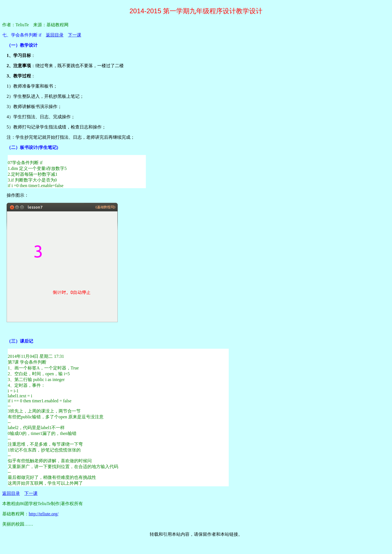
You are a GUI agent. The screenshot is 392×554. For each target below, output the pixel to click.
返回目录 (55, 35)
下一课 (75, 35)
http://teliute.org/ (44, 514)
